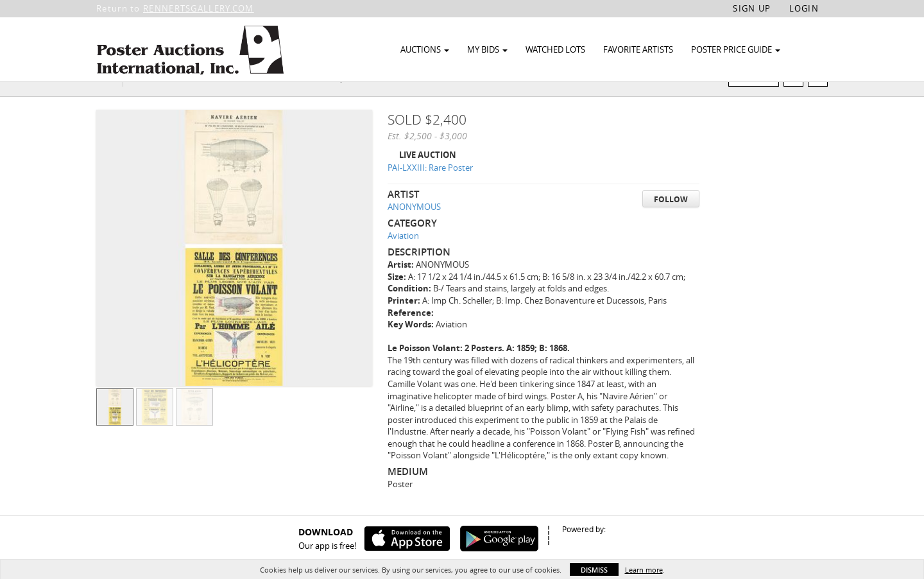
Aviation (403, 261)
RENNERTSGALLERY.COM (199, 8)
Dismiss (594, 570)
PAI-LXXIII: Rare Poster (430, 193)
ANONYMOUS (414, 232)
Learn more (644, 570)
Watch (759, 102)
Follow (671, 224)
